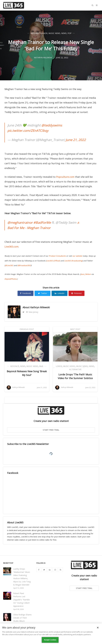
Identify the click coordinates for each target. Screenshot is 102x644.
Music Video (69, 366)
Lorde (59, 366)
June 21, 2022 (76, 140)
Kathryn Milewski (40, 307)
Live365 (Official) (53, 261)
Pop (70, 33)
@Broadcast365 (24, 265)
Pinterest (76, 293)
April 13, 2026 (18, 588)
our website (77, 256)
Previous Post (27, 329)
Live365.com (11, 247)
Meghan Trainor (39, 33)
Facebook (25, 293)
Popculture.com (65, 177)
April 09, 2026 (18, 609)
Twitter (43, 293)
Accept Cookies (50, 640)
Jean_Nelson (86, 274)
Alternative (75, 369)
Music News (54, 33)
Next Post (75, 329)
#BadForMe (42, 222)
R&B (41, 366)
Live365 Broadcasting (73, 261)
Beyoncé (15, 366)
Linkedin (60, 293)
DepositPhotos (11, 279)
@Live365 (9, 265)
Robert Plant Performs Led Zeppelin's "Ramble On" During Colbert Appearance (22, 600)
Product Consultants (57, 256)
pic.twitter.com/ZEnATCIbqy (28, 130)
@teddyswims (52, 125)
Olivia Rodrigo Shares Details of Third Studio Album (22, 618)
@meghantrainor (20, 222)
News (64, 33)
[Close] (98, 628)
